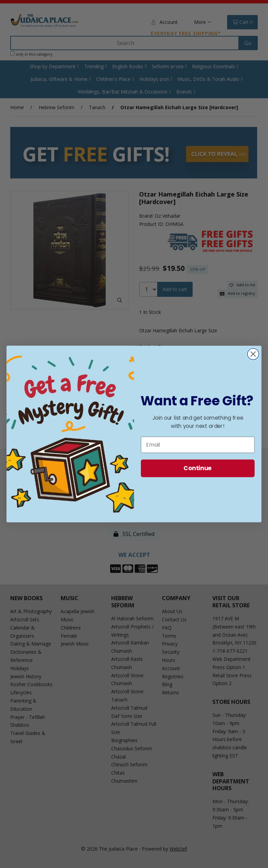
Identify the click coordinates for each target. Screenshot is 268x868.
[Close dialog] (253, 354)
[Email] (198, 445)
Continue (198, 468)
